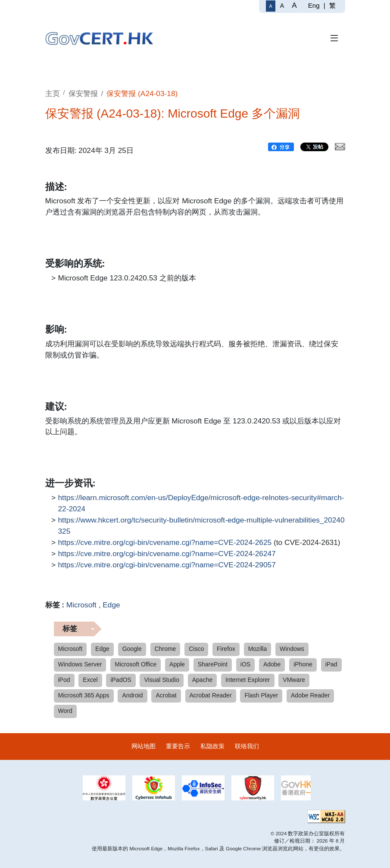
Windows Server (80, 664)
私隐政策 (212, 746)
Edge (111, 605)
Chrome (165, 649)
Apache (202, 680)
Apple (177, 664)
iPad (331, 664)
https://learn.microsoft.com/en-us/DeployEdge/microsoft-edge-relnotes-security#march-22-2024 (201, 503)
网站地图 (144, 746)
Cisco (196, 649)
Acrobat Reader (211, 695)
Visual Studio (161, 680)
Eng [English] (314, 5)
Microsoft (81, 605)
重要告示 (178, 746)
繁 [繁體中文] (332, 5)
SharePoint (213, 664)
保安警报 (83, 93)
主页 (53, 93)
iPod (64, 680)
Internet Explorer (248, 680)
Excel (90, 680)
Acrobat (166, 695)
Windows (292, 649)
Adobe (272, 664)
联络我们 (247, 746)
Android (132, 695)
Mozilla (258, 649)
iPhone (303, 664)
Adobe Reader (310, 695)
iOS (245, 664)
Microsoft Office (136, 664)
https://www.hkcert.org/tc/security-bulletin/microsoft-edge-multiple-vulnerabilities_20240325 (201, 525)
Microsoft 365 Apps (84, 695)
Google (132, 649)
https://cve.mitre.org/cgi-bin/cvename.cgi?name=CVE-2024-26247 (167, 554)
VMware (294, 680)
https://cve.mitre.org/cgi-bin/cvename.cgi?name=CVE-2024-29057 (167, 565)
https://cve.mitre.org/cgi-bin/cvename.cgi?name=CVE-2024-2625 (165, 543)
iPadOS (121, 680)
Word (65, 711)
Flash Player (261, 695)
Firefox (226, 649)
